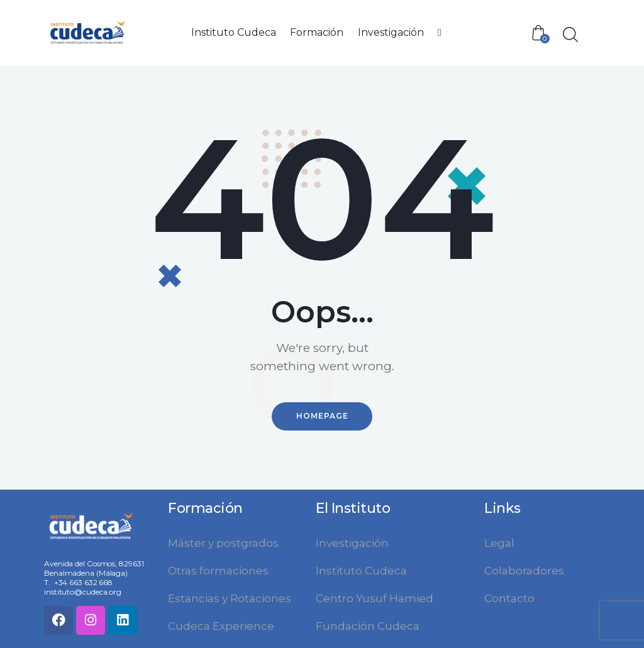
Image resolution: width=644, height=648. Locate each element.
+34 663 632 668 (84, 582)
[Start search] (569, 35)
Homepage (322, 416)
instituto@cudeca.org (83, 591)
